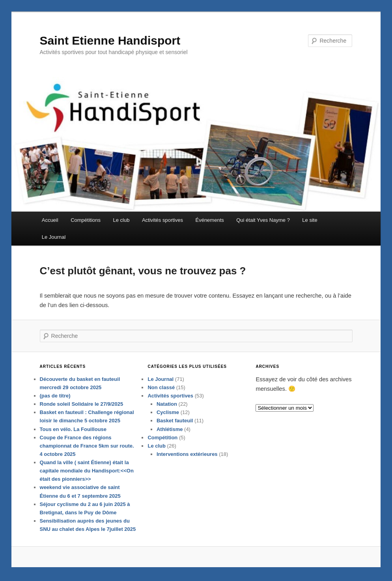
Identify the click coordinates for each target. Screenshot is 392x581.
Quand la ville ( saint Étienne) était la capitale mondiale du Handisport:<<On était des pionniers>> (87, 473)
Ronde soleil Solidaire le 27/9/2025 (82, 406)
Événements (210, 220)
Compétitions (86, 220)
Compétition (163, 439)
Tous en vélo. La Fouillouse (73, 431)
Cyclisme (168, 414)
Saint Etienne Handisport (110, 41)
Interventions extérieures (187, 456)
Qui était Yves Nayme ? (263, 220)
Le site (310, 220)
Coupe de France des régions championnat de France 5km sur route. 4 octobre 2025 (87, 447)
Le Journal (54, 237)
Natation (167, 406)
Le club (121, 220)
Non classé (161, 389)
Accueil (50, 220)
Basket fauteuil (175, 423)
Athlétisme (170, 431)
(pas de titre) (55, 398)
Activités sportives (162, 220)
